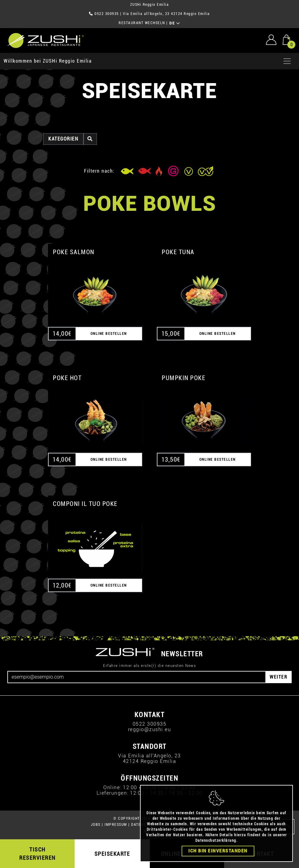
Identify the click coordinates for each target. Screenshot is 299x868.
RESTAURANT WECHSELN (142, 23)
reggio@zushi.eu (150, 729)
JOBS (96, 825)
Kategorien (63, 139)
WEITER (279, 677)
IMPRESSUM (116, 825)
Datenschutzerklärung (216, 841)
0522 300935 (107, 14)
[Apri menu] (287, 61)
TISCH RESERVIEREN (37, 854)
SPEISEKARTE (112, 854)
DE (175, 23)
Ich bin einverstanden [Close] (218, 851)
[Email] (137, 677)
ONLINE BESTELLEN (109, 334)
